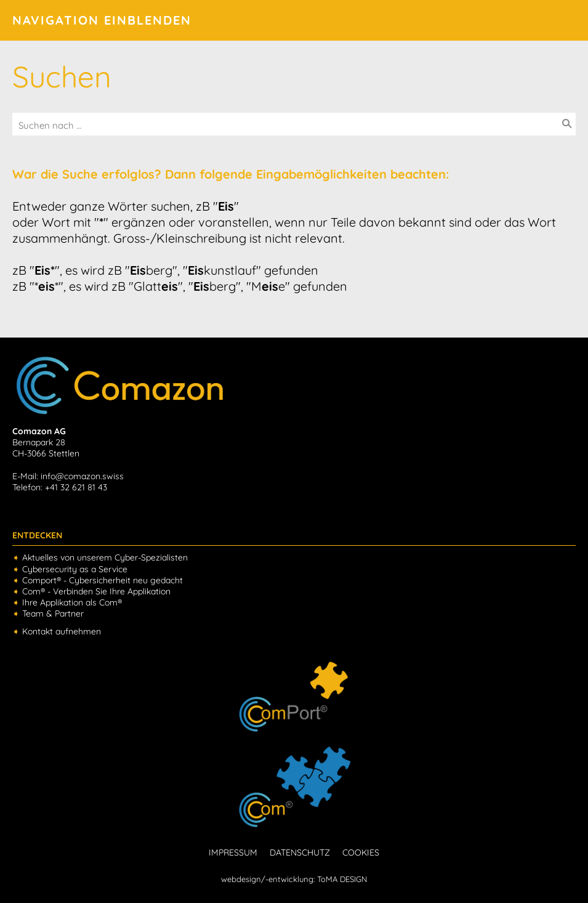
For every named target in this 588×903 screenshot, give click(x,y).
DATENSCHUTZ (300, 852)
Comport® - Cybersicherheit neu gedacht (103, 580)
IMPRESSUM (233, 852)
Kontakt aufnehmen (62, 631)
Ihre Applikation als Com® (72, 602)
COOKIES (361, 852)
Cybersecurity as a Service (75, 569)
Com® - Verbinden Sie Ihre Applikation (96, 591)
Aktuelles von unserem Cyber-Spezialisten (105, 557)
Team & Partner (53, 613)
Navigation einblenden (102, 20)
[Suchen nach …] (294, 125)
